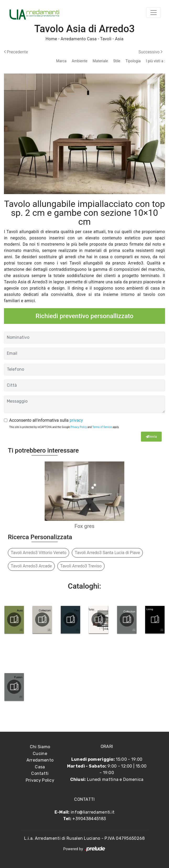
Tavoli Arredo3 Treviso (81, 566)
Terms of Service (102, 427)
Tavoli (106, 39)
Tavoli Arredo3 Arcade (31, 566)
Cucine (40, 754)
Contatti (40, 773)
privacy (76, 420)
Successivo (150, 52)
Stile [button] (117, 61)
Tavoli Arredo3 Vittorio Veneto (39, 553)
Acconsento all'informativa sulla (46, 420)
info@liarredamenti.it (93, 812)
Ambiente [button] (80, 61)
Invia (151, 437)
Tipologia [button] (133, 61)
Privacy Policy (79, 427)
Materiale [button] (100, 61)
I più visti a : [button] (156, 61)
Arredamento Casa (79, 39)
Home (51, 39)
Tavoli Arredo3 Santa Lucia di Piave (107, 553)
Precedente (16, 52)
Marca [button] (61, 61)
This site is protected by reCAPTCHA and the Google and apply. (64, 427)
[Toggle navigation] (154, 13)
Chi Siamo (40, 747)
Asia (119, 39)
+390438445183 (89, 819)
